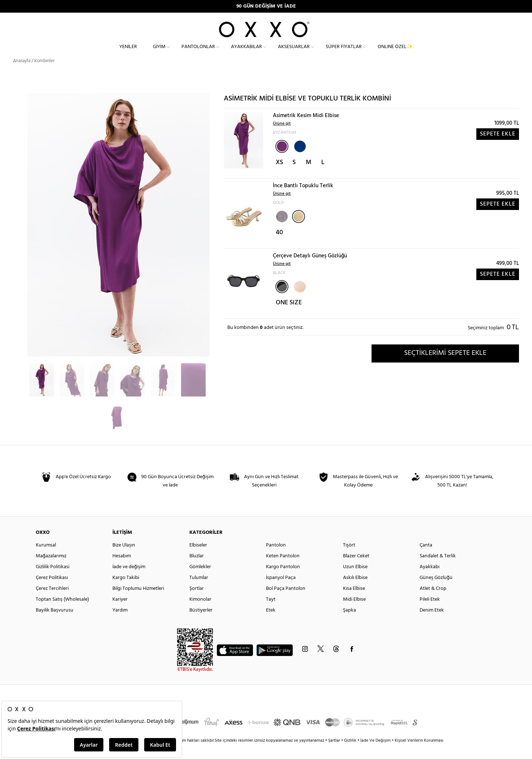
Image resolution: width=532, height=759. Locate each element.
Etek (271, 623)
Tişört (349, 558)
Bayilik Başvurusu (55, 623)
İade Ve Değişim (376, 754)
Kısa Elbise (354, 602)
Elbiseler (198, 558)
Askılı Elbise (355, 591)
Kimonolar (200, 612)
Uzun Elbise (355, 580)
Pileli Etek (430, 612)
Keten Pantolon (283, 569)
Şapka (349, 623)
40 (279, 246)
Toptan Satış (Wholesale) (62, 612)
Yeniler (128, 53)
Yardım (120, 623)
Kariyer (120, 612)
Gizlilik (351, 754)
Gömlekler (200, 580)
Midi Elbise (354, 612)
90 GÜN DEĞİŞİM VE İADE (266, 6)
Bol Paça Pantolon (286, 602)
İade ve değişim (129, 580)
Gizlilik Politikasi (53, 580)
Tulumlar (199, 591)
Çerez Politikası (52, 591)
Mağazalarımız (51, 569)
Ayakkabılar (246, 53)
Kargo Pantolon (283, 580)
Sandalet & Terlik (438, 569)
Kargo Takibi (126, 591)
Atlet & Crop (433, 602)
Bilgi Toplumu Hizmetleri (138, 602)
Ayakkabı (430, 580)
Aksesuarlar (294, 53)
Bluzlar (197, 569)
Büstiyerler (201, 623)
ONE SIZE (289, 316)
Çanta (426, 558)
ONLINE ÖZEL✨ (395, 53)
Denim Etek (432, 623)
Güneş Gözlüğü (436, 591)
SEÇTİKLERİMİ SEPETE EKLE (445, 366)
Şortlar (197, 602)
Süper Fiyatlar (344, 53)
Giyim (159, 53)
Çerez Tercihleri (52, 602)
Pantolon (276, 558)
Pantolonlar (198, 53)
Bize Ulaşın (124, 558)
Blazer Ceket (356, 569)
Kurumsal (46, 558)
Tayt (271, 612)
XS (279, 175)
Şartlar (335, 754)
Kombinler (44, 74)
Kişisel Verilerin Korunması (419, 754)
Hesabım (122, 569)
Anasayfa (22, 74)
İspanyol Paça (281, 591)
